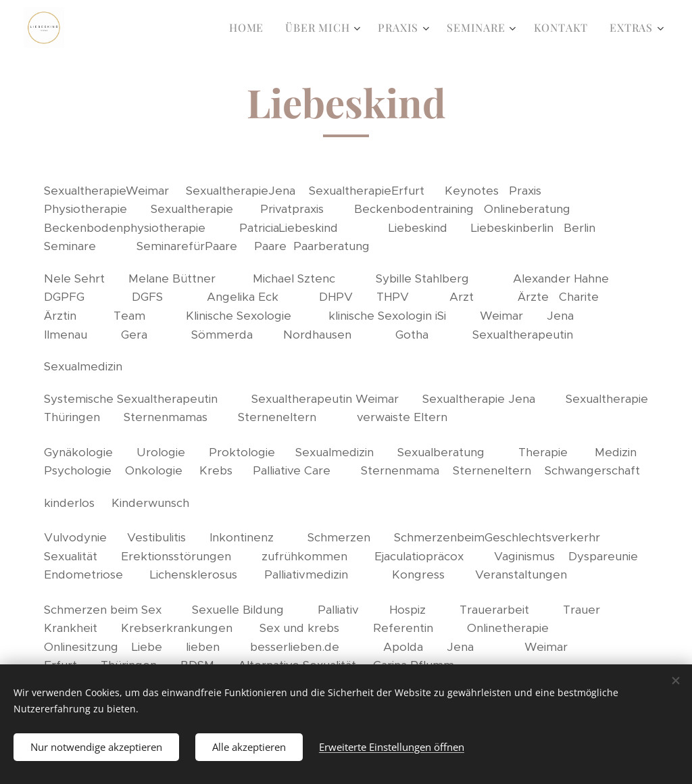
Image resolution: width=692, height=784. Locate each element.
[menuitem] (250, 28)
